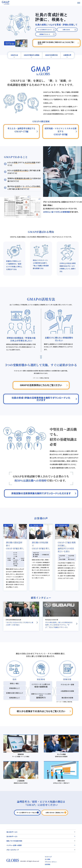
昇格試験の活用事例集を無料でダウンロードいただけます (41, 493)
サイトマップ (48, 857)
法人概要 (47, 859)
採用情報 (47, 864)
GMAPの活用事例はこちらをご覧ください (41, 385)
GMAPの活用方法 (51, 55)
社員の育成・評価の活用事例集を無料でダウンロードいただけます (41, 399)
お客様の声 (67, 55)
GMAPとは (14, 55)
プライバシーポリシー (51, 862)
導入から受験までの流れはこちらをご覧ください (41, 711)
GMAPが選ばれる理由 (32, 55)
